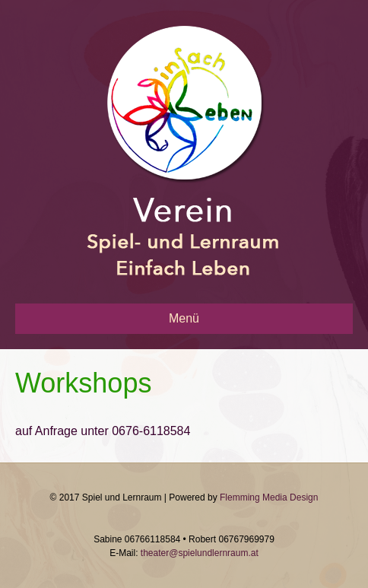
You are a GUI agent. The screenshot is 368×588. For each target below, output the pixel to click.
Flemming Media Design (269, 497)
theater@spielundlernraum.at (200, 553)
